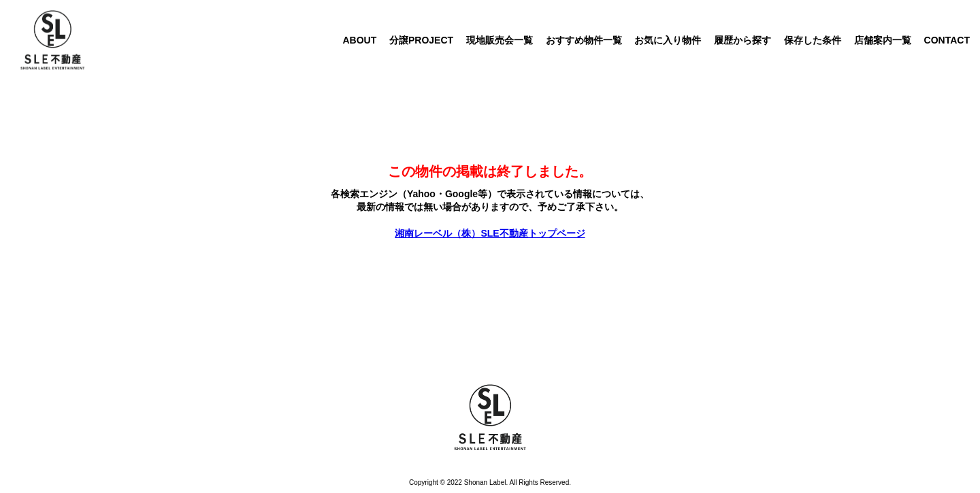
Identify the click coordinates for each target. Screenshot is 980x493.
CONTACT (947, 40)
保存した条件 (813, 40)
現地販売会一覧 (500, 40)
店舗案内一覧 (883, 40)
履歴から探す (742, 40)
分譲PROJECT (421, 40)
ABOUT (359, 40)
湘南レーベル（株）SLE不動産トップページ (490, 233)
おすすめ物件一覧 (584, 40)
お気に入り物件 (668, 40)
